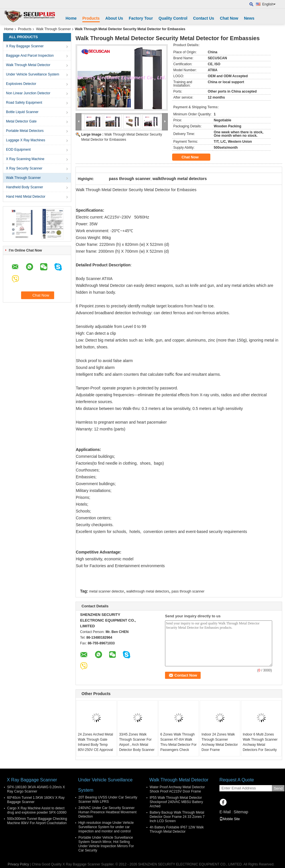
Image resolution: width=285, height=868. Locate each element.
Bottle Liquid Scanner (22, 112)
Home (71, 18)
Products (91, 18)
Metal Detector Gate (21, 121)
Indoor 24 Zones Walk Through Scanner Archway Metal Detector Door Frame (220, 742)
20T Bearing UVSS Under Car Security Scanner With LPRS (108, 799)
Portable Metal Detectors (25, 131)
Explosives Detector (21, 84)
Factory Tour (141, 18)
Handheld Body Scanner (25, 187)
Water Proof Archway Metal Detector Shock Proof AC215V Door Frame (177, 789)
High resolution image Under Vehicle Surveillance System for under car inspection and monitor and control (106, 827)
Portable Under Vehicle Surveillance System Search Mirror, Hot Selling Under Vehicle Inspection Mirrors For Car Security (106, 844)
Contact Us (203, 18)
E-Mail (225, 812)
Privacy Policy (18, 864)
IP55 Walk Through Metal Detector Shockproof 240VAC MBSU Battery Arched (176, 802)
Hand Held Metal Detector (26, 197)
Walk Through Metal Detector (28, 65)
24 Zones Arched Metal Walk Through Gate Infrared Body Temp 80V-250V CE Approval (95, 742)
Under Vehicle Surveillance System (33, 74)
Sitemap (241, 812)
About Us (114, 18)
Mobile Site (230, 819)
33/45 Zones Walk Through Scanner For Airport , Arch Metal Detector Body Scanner (137, 742)
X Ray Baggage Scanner (25, 46)
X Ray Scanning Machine (25, 159)
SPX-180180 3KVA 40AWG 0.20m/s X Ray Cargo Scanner (36, 789)
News (249, 18)
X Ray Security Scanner (24, 168)
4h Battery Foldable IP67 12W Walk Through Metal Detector (177, 829)
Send (278, 788)
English (269, 4)
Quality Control (173, 18)
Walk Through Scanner (53, 29)
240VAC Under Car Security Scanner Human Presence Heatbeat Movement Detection (107, 812)
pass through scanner (188, 591)
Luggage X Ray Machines (26, 140)
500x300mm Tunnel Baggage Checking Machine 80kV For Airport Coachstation (37, 821)
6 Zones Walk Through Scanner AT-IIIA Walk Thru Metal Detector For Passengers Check (178, 742)
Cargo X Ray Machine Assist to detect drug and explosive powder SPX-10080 (37, 810)
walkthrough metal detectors (148, 591)
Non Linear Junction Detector (28, 93)
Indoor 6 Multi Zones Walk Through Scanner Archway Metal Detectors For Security (260, 742)
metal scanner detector (107, 591)
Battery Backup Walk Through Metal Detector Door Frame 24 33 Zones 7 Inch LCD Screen (177, 817)
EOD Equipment (18, 150)
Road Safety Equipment (24, 103)
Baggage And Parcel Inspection (30, 56)
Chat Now (229, 18)
